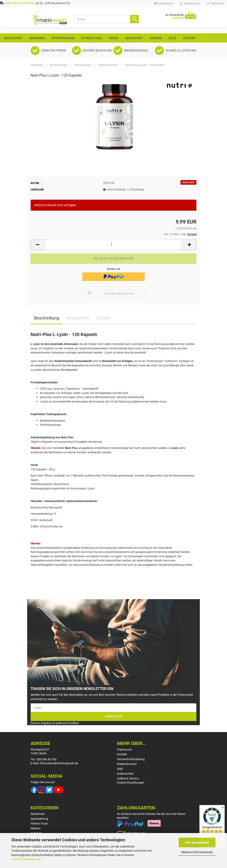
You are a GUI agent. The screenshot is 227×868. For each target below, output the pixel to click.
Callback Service (128, 778)
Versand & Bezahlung (131, 759)
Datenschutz (125, 774)
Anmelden (114, 716)
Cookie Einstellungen (131, 783)
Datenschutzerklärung (26, 859)
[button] (164, 3)
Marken (156, 38)
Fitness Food (92, 38)
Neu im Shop (13, 38)
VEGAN (113, 38)
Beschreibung (47, 318)
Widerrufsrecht (127, 764)
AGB (120, 769)
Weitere (189, 38)
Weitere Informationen (197, 852)
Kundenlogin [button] (190, 3)
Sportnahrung (63, 38)
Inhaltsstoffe (78, 318)
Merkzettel (215, 3)
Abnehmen (37, 38)
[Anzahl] (113, 245)
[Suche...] (134, 19)
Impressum (124, 749)
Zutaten (103, 318)
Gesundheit (134, 38)
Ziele (172, 38)
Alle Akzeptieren (197, 842)
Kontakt (122, 754)
